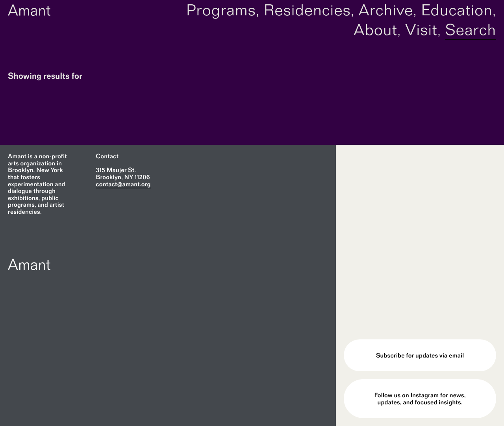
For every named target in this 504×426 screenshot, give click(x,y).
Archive (386, 10)
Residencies (307, 10)
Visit (421, 30)
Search (471, 30)
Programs (221, 10)
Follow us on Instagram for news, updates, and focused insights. (420, 399)
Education (457, 10)
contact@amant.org (123, 184)
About (375, 30)
